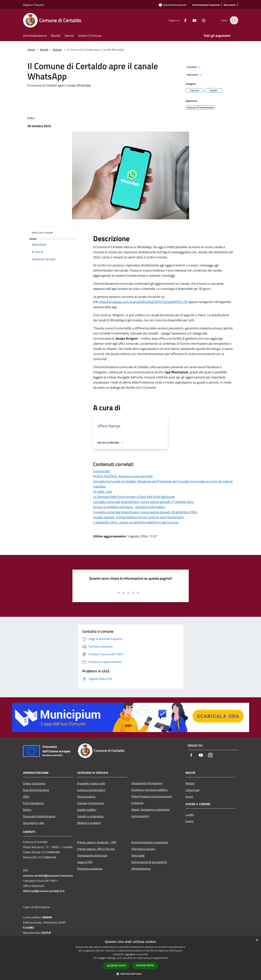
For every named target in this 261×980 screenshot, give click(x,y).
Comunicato (102, 471)
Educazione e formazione (147, 783)
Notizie (57, 50)
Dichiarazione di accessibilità (149, 862)
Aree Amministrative (36, 790)
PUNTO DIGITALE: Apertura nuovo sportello (123, 476)
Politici (27, 810)
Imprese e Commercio (91, 803)
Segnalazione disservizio (92, 855)
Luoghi (190, 815)
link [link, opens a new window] (166, 958)
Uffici (26, 796)
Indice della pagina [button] (42, 233)
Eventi (189, 821)
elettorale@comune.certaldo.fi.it (44, 891)
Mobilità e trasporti (89, 823)
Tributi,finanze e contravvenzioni (152, 796)
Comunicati (193, 790)
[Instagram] (201, 20)
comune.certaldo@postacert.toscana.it (48, 876)
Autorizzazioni (140, 816)
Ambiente (137, 803)
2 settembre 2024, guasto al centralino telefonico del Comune (136, 522)
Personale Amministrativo (39, 816)
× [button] (257, 940)
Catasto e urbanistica (90, 816)
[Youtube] (192, 20)
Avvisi (189, 796)
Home (31, 50)
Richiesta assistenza (90, 869)
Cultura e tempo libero (91, 790)
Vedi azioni (195, 75)
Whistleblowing (141, 869)
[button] (131, 974)
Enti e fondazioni (33, 803)
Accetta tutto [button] (116, 966)
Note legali (138, 855)
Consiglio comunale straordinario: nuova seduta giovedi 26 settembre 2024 (145, 512)
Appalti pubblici (87, 810)
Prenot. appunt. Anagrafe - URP (97, 842)
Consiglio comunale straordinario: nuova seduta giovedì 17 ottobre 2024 (143, 502)
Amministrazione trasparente (150, 842)
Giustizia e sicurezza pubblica (149, 790)
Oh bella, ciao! (103, 492)
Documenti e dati (34, 823)
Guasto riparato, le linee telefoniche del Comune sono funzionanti (138, 517)
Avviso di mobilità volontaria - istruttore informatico (129, 507)
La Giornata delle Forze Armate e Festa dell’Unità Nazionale (134, 497)
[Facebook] (183, 20)
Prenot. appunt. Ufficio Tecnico (96, 849)
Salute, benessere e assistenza (150, 809)
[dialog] (130, 958)
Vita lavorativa (86, 796)
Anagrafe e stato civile (91, 783)
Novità (44, 50)
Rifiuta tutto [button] (145, 965)
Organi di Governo (34, 783)
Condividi (194, 67)
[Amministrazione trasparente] (206, 5)
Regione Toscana (33, 5)
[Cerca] (234, 20)
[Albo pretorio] (230, 5)
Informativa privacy (143, 849)
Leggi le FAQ (85, 862)
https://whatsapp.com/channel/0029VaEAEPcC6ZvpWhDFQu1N (143, 302)
